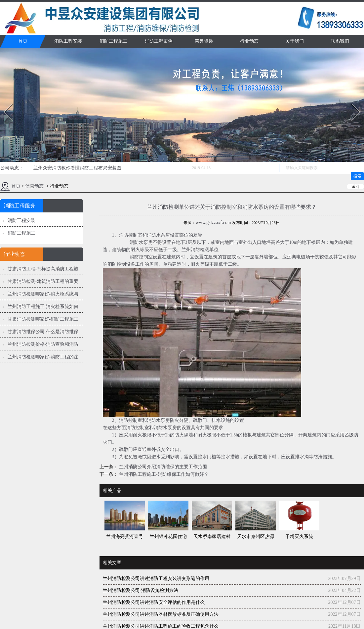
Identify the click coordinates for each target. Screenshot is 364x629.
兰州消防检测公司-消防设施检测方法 (141, 590)
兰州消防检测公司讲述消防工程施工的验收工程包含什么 (161, 626)
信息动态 (34, 186)
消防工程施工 (113, 41)
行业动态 (249, 41)
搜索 (357, 176)
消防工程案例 (159, 41)
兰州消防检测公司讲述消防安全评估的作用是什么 (154, 602)
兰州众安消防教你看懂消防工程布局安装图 (77, 168)
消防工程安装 (68, 41)
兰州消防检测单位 (200, 250)
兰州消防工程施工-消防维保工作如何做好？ (163, 474)
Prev (4, 102)
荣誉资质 (204, 41)
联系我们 (340, 41)
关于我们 (295, 41)
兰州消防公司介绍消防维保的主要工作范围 (163, 467)
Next (352, 102)
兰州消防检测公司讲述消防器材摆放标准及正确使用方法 (161, 614)
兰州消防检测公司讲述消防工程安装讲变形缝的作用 (156, 579)
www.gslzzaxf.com (213, 223)
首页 (23, 41)
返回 (355, 187)
